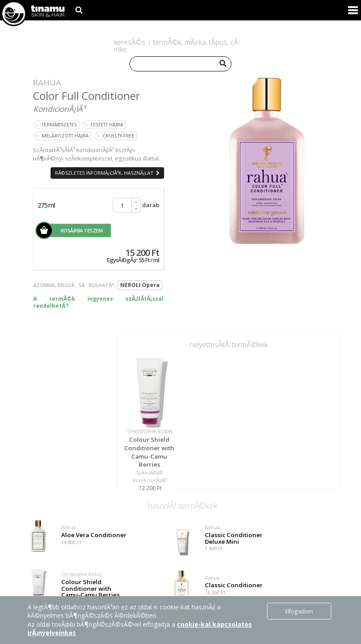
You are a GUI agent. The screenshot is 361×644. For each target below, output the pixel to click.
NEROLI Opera (140, 285)
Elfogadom (299, 611)
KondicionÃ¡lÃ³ (59, 109)
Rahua (47, 82)
